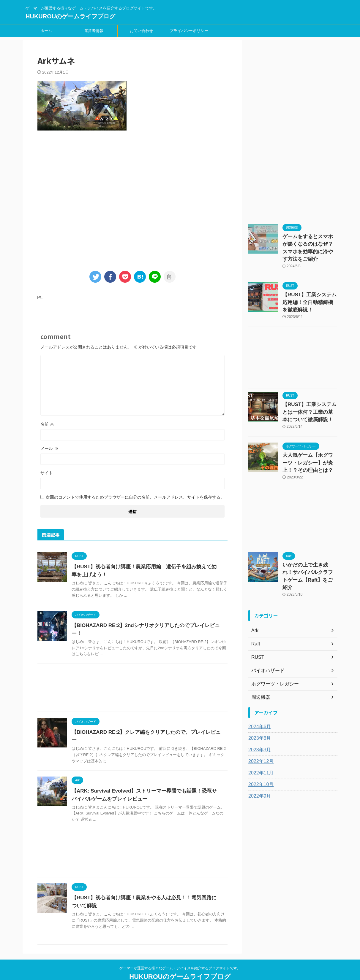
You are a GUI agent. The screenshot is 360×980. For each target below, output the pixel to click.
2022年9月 (258, 768)
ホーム (46, 31)
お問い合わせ (141, 31)
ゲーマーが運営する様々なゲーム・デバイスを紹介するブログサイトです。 (180, 952)
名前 (47, 424)
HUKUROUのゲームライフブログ (70, 16)
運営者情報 (94, 31)
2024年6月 (258, 698)
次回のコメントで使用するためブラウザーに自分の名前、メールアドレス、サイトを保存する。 (135, 497)
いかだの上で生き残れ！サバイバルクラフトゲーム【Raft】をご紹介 (310, 553)
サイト (47, 473)
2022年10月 (259, 756)
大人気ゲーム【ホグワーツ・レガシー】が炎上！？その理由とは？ (310, 446)
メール (49, 448)
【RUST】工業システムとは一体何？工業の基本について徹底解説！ (310, 398)
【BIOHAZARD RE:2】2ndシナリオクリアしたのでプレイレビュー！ (146, 625)
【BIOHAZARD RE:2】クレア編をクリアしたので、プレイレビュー (144, 724)
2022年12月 (259, 733)
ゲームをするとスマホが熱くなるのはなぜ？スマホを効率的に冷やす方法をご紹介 (310, 243)
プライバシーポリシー (189, 31)
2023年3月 (258, 721)
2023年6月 (258, 710)
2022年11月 (259, 744)
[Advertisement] (132, 199)
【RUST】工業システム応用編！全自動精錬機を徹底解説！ (309, 291)
